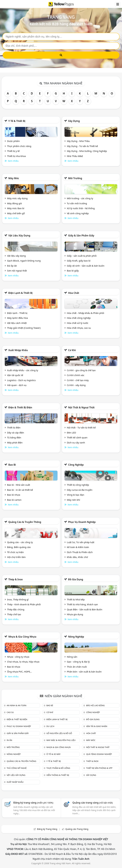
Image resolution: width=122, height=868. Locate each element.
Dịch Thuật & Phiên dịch (80, 552)
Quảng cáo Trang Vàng (77, 829)
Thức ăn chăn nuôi (77, 667)
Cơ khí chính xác (76, 375)
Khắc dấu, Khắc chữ (77, 557)
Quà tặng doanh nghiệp (99, 754)
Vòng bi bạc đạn (76, 495)
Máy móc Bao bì (16, 208)
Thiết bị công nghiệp (78, 485)
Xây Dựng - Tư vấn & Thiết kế (82, 146)
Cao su (10, 712)
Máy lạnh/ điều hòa (17, 318)
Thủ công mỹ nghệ (17, 768)
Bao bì (12, 465)
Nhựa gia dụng (75, 614)
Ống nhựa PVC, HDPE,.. (20, 672)
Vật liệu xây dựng (19, 235)
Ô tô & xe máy (53, 754)
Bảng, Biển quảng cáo (19, 547)
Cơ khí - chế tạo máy (78, 380)
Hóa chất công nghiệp (79, 318)
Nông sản (72, 657)
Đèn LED (71, 433)
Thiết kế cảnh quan (77, 437)
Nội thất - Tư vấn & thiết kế (81, 427)
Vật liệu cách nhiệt (17, 323)
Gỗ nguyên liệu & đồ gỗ (59, 733)
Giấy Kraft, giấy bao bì (79, 261)
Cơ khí (72, 350)
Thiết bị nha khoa (16, 156)
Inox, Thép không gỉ (18, 599)
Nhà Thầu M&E (75, 156)
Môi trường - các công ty (80, 198)
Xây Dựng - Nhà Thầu (78, 141)
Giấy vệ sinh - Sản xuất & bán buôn (86, 266)
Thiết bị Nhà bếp (76, 599)
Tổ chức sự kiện (15, 552)
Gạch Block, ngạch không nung (24, 261)
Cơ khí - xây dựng (76, 385)
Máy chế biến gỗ (16, 213)
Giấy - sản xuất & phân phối (82, 256)
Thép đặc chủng (16, 609)
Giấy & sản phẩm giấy (81, 235)
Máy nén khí (73, 500)
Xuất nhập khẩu (18, 350)
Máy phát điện (15, 442)
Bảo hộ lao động (95, 705)
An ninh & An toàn (16, 705)
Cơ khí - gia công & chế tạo (81, 370)
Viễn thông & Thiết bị (58, 775)
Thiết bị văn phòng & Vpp (99, 768)
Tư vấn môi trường (77, 203)
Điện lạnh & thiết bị (20, 293)
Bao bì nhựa (14, 495)
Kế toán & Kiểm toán (78, 547)
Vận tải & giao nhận (97, 726)
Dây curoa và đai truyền (80, 490)
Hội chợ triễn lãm (16, 557)
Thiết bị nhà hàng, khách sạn (82, 604)
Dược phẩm (13, 141)
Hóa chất (74, 293)
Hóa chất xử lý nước (78, 323)
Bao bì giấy (73, 271)
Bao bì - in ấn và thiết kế (20, 490)
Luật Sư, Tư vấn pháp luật (81, 542)
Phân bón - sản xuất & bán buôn (84, 672)
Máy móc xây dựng (17, 198)
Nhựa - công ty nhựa (18, 657)
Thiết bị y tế (13, 151)
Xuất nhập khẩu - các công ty (23, 370)
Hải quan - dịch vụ (17, 385)
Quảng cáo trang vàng (92, 803)
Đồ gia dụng (76, 579)
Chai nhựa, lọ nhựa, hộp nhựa (23, 662)
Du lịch (50, 726)
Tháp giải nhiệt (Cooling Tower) (24, 328)
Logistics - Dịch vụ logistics (21, 380)
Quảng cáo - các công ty (20, 542)
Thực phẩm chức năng (19, 146)
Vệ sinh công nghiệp (78, 213)
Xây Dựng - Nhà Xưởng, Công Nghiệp (87, 151)
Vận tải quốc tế (15, 375)
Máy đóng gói (14, 203)
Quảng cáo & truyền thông (25, 522)
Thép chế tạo (14, 614)
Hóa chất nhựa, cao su (79, 328)
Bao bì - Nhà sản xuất (19, 485)
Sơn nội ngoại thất (17, 271)
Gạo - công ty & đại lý (78, 662)
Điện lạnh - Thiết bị (17, 313)
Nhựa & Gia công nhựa (22, 637)
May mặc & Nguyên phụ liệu (61, 740)
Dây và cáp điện (16, 433)
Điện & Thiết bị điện (20, 407)
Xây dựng (74, 121)
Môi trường (75, 178)
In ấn (9, 740)
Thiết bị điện (14, 427)
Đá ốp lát (12, 266)
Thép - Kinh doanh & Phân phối (24, 604)
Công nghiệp (76, 465)
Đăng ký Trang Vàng (47, 829)
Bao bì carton (14, 500)
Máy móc (14, 178)
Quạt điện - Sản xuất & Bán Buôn (85, 609)
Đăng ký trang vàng (33, 803)
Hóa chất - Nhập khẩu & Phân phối (86, 313)
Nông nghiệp (76, 637)
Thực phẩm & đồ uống (58, 768)
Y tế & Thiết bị (17, 121)
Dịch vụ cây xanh (76, 442)
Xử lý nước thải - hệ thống (81, 208)
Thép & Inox (16, 579)
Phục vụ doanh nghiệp (82, 522)
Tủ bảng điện (14, 437)
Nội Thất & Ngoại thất (81, 407)
